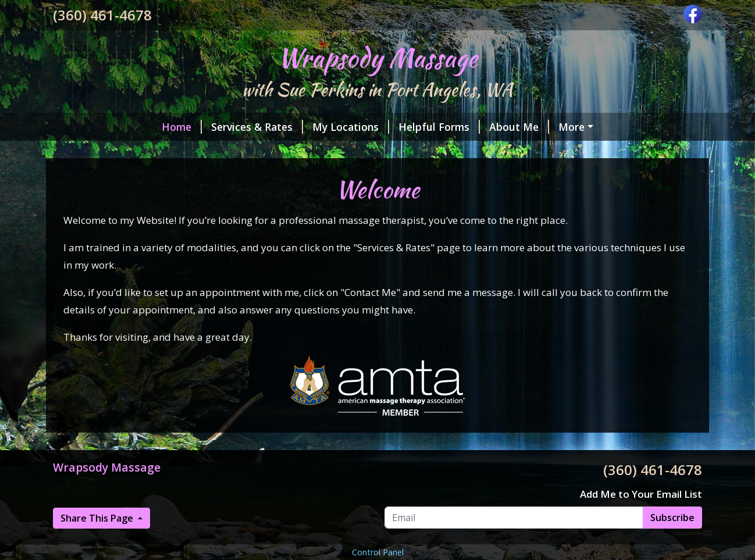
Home (182, 127)
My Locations (351, 127)
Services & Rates (257, 127)
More (571, 127)
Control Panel (378, 552)
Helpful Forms (439, 127)
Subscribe (672, 518)
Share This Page (98, 518)
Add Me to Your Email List (641, 494)
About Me (519, 127)
